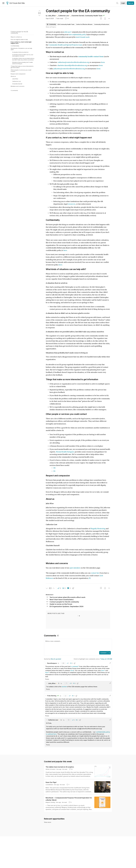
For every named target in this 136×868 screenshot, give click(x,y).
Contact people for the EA (78, 11)
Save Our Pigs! (51, 782)
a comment (74, 666)
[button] (59, 588)
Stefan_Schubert (51, 769)
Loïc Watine (52, 825)
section (64, 687)
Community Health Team (94, 16)
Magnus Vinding (50, 802)
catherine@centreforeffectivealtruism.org (73, 62)
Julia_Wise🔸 (53, 16)
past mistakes (75, 568)
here (72, 670)
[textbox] (78, 645)
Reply (47, 679)
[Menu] (3, 3)
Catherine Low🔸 (64, 16)
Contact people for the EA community (19, 32)
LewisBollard (49, 785)
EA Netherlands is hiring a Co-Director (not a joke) (67, 829)
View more (48, 841)
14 (71, 769)
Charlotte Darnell (78, 16)
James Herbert (53, 831)
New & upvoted (56, 659)
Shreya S (51, 837)
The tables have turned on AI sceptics (60, 767)
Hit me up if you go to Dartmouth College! (64, 835)
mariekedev (62, 831)
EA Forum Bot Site (16, 3)
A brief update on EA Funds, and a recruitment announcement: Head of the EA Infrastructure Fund (85, 823)
